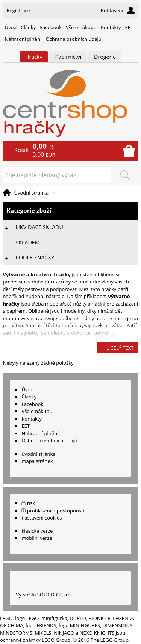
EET (129, 27)
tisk (31, 503)
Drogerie (105, 57)
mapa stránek (37, 461)
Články (28, 27)
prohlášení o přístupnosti (56, 511)
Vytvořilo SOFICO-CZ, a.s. (44, 595)
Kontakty (111, 27)
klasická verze (37, 531)
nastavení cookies (42, 518)
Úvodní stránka (32, 193)
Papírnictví (68, 57)
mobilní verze (37, 538)
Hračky (34, 57)
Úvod (11, 27)
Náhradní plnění (23, 39)
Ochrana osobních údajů (73, 39)
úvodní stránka (38, 454)
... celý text (120, 348)
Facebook (51, 27)
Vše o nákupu (81, 27)
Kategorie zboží (71, 211)
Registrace (19, 10)
